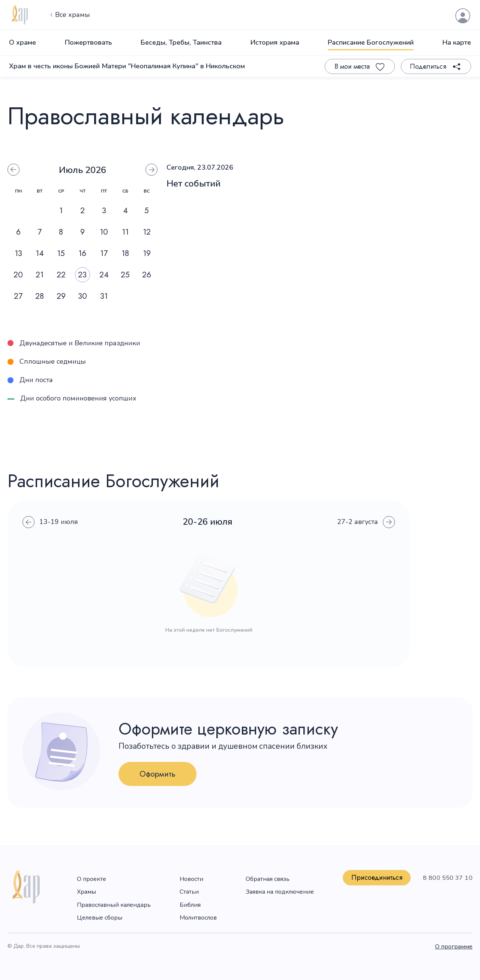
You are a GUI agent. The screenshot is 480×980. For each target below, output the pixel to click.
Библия (190, 905)
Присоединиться (377, 878)
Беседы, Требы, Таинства (181, 42)
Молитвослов (198, 918)
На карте (457, 42)
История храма (275, 42)
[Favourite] (360, 66)
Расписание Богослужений (371, 42)
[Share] (436, 66)
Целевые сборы (100, 918)
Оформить (157, 774)
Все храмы (69, 15)
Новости (191, 879)
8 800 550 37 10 (448, 878)
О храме (22, 42)
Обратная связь (268, 879)
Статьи (189, 892)
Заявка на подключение (280, 892)
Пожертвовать (88, 42)
